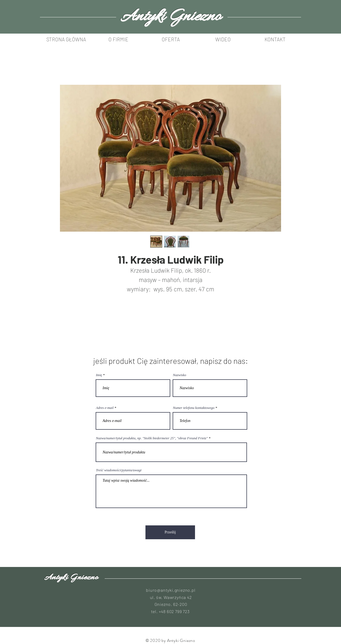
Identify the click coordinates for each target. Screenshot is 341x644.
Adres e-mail (105, 408)
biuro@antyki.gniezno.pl (171, 590)
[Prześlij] (170, 532)
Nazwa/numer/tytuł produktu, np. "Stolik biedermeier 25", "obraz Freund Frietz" (152, 438)
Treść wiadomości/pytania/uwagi (119, 470)
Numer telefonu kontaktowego (194, 408)
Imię (99, 375)
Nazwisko (180, 375)
